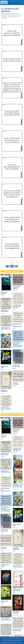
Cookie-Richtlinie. (19, 643)
